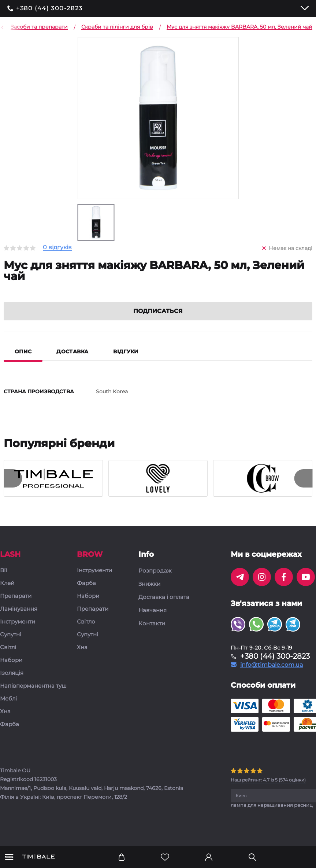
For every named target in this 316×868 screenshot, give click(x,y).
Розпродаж (155, 581)
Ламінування (19, 619)
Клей (7, 593)
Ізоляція (12, 683)
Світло (86, 632)
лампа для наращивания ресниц (272, 815)
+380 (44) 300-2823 (49, 8)
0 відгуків (57, 248)
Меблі (8, 709)
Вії (3, 580)
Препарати (16, 606)
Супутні (11, 645)
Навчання (153, 620)
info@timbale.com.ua (272, 675)
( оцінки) (268, 790)
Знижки (149, 594)
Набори (11, 670)
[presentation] (13, 488)
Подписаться (158, 321)
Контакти (152, 633)
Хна (5, 722)
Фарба (10, 734)
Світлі (8, 657)
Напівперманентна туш (33, 696)
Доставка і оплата (164, 607)
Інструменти (18, 632)
